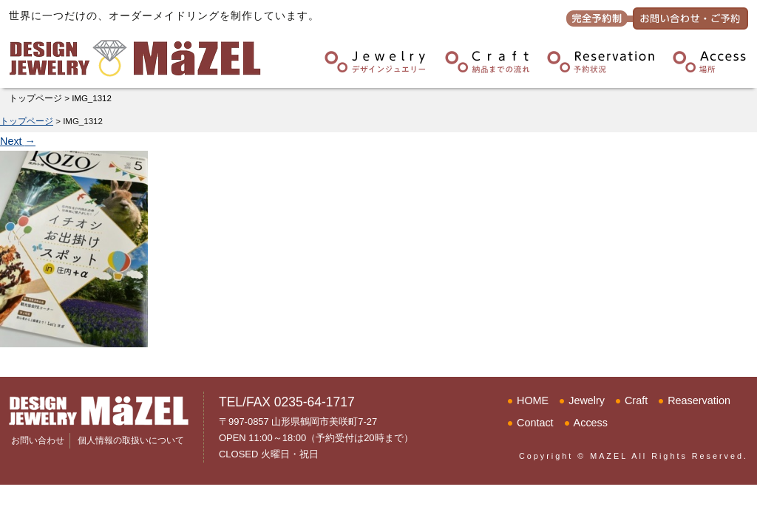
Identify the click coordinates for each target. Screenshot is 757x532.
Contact (535, 423)
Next (18, 141)
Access (591, 423)
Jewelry (587, 400)
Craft (636, 400)
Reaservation (699, 400)
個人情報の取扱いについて (131, 440)
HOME (533, 400)
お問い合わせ (38, 440)
